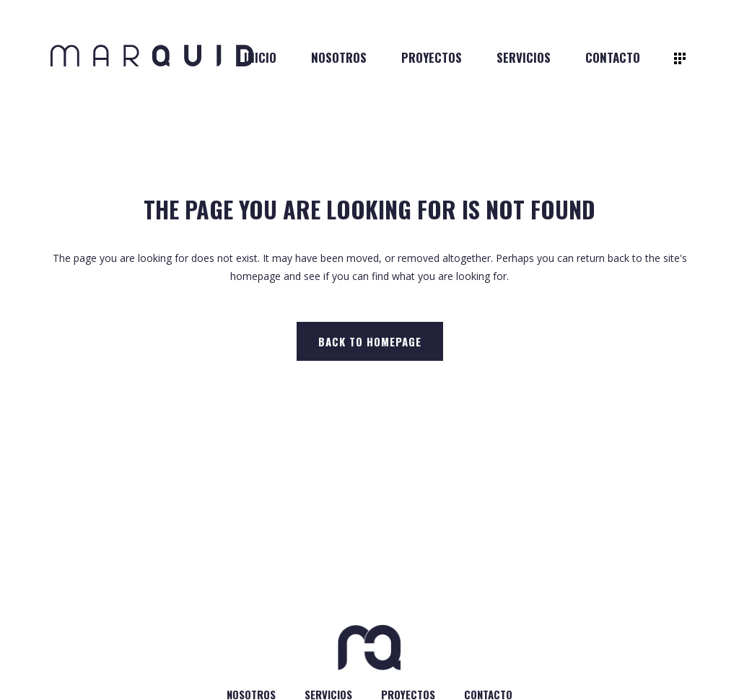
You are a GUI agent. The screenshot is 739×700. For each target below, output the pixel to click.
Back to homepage (370, 341)
